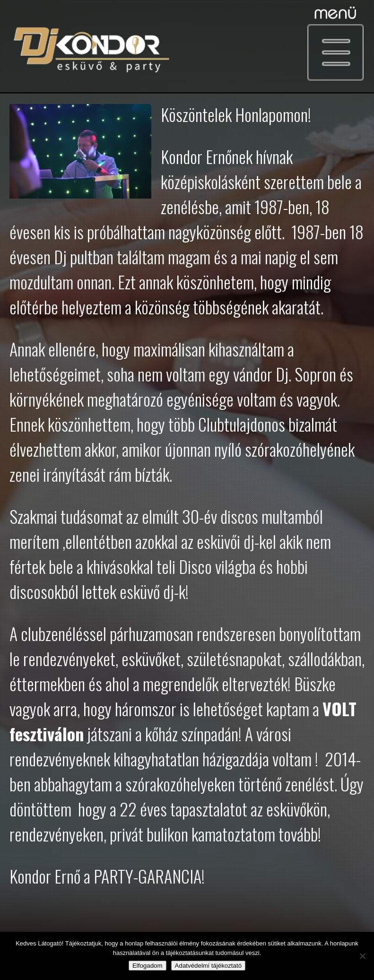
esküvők (145, 658)
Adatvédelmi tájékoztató (209, 966)
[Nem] (362, 956)
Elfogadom (148, 966)
